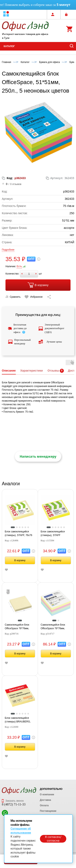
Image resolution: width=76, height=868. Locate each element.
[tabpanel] (20, 510)
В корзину (38, 285)
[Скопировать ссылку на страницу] (49, 297)
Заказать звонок (13, 801)
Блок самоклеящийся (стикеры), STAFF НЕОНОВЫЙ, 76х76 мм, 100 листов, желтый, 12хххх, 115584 (54, 534)
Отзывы (53, 371)
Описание (9, 371)
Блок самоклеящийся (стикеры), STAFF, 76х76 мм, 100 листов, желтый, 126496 (19, 534)
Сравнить (13, 297)
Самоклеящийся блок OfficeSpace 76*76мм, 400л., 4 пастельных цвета (56, 627)
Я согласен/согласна (53, 839)
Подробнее (8, 250)
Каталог (9, 46)
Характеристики (32, 371)
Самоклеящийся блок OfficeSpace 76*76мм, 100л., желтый (17, 627)
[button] (6, 14)
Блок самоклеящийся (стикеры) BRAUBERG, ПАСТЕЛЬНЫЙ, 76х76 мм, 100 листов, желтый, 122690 (20, 720)
